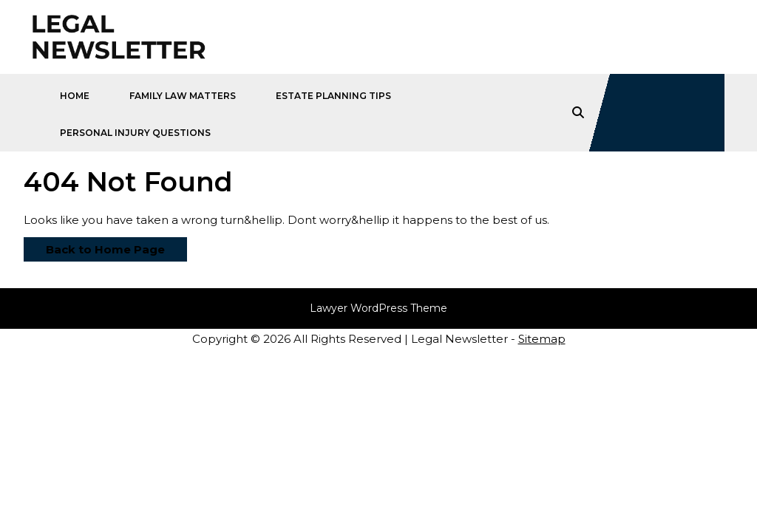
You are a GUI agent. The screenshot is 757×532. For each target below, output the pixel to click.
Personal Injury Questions (135, 133)
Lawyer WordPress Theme (378, 308)
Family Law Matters (183, 96)
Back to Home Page (94, 247)
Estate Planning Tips (333, 96)
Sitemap (542, 339)
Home (75, 96)
